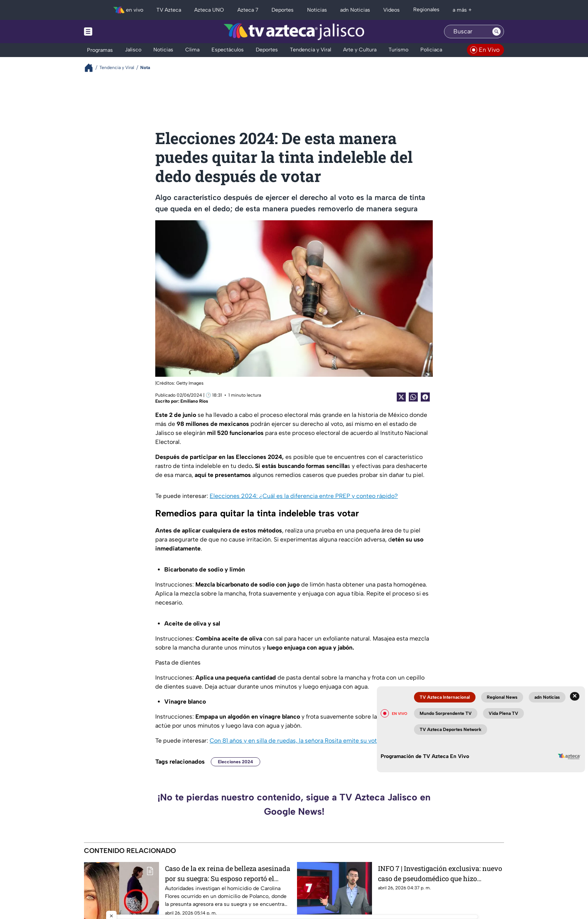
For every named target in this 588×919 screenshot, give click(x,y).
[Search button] (496, 32)
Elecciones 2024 (235, 762)
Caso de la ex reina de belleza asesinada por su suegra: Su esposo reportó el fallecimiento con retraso (228, 873)
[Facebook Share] (425, 397)
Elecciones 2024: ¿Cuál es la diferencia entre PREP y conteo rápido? (304, 496)
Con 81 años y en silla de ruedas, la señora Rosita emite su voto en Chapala (311, 741)
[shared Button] (413, 397)
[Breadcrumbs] (92, 68)
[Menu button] (114, 32)
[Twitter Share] (401, 397)
